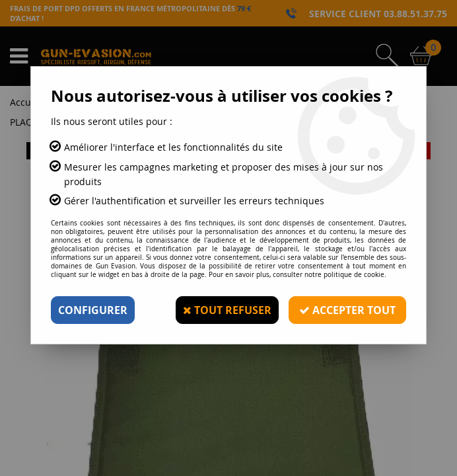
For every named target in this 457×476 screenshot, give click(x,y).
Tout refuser (227, 310)
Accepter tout (347, 310)
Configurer (93, 310)
